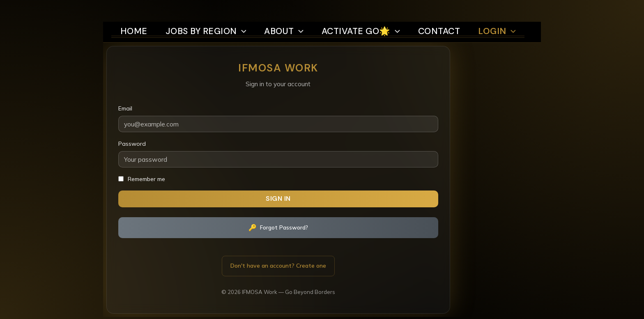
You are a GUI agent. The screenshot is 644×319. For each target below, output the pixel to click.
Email (123, 100)
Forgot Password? (202, 220)
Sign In (202, 191)
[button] (237, 9)
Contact (447, 9)
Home (122, 9)
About (281, 9)
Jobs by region (198, 9)
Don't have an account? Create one (202, 258)
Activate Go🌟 (363, 9)
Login (508, 9)
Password (130, 135)
